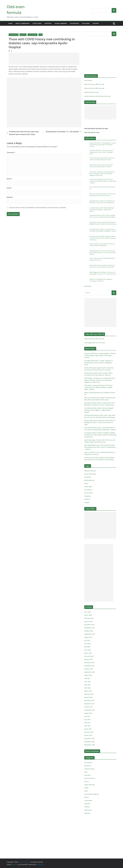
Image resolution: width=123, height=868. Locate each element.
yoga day (87, 813)
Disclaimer (88, 477)
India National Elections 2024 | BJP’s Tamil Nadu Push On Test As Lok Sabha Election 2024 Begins (102, 216)
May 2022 (87, 685)
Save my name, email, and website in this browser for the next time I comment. (38, 208)
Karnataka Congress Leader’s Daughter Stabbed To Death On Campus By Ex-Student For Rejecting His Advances (103, 238)
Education (23, 35)
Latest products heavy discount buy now (97, 96)
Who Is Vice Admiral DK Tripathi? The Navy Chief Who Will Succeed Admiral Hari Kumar (102, 195)
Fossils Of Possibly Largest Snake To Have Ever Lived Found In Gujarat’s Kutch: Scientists (102, 159)
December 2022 (89, 663)
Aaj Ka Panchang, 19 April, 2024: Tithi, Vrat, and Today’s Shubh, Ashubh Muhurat (102, 245)
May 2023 (87, 647)
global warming (61, 23)
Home (10, 23)
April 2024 (88, 612)
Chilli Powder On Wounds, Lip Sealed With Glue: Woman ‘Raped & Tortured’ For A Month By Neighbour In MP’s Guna (102, 174)
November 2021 (89, 704)
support (96, 23)
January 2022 (88, 697)
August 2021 (88, 713)
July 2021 (87, 716)
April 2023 (88, 650)
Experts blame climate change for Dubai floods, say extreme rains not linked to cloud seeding (102, 266)
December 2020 (89, 738)
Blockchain (88, 766)
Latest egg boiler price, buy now (95, 343)
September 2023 (90, 634)
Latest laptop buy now (91, 92)
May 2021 (87, 723)
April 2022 (88, 688)
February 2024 (89, 618)
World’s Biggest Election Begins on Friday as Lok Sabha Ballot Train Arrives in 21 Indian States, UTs (103, 273)
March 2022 (88, 691)
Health (86, 788)
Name (10, 179)
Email (9, 188)
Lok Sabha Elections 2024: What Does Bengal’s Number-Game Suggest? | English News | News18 (102, 210)
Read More (88, 286)
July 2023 (87, 640)
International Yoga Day (92, 794)
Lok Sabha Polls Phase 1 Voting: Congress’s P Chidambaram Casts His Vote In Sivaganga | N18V (101, 152)
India (41, 35)
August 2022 (88, 675)
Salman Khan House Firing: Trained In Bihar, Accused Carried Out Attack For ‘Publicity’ (101, 166)
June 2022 (87, 682)
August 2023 (88, 637)
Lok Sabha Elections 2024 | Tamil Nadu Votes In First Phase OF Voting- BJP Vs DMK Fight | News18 (103, 230)
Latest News (37, 23)
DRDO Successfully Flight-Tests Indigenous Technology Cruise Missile (101, 280)
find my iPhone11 (90, 778)
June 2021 (87, 719)
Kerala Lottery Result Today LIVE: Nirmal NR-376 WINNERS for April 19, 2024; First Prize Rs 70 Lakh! (103, 223)
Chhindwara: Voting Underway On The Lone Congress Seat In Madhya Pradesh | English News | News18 (103, 181)
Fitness (87, 781)
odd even (87, 804)
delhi (86, 772)
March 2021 (88, 729)
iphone (87, 797)
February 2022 (89, 694)
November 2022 (89, 666)
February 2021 (89, 732)
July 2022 (87, 678)
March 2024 (88, 615)
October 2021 (89, 707)
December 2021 (89, 701)
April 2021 (88, 726)
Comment (11, 152)
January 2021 (88, 735)
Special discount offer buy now (94, 84)
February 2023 (89, 656)
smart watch (88, 80)
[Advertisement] (44, 59)
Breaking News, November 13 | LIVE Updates (64, 132)
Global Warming (32, 35)
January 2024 (88, 621)
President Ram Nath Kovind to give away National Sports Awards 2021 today (23, 133)
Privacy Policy (89, 493)
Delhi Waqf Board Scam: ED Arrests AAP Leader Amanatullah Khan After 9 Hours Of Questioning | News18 (103, 253)
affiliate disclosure (90, 471)
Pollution (87, 807)
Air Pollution (88, 763)
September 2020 (90, 745)
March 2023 (88, 653)
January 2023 (88, 659)
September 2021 (90, 710)
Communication (14, 35)
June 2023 (87, 644)
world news (88, 810)
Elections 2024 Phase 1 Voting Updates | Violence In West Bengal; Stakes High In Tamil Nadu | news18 (103, 145)
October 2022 (89, 669)
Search (114, 10)
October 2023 (89, 631)
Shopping (48, 23)
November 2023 (89, 628)
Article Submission (22, 23)
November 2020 (89, 742)
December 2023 (89, 625)
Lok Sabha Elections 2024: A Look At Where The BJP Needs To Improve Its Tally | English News (102, 202)
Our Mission (74, 23)
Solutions (86, 23)
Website (10, 197)
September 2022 (90, 672)
